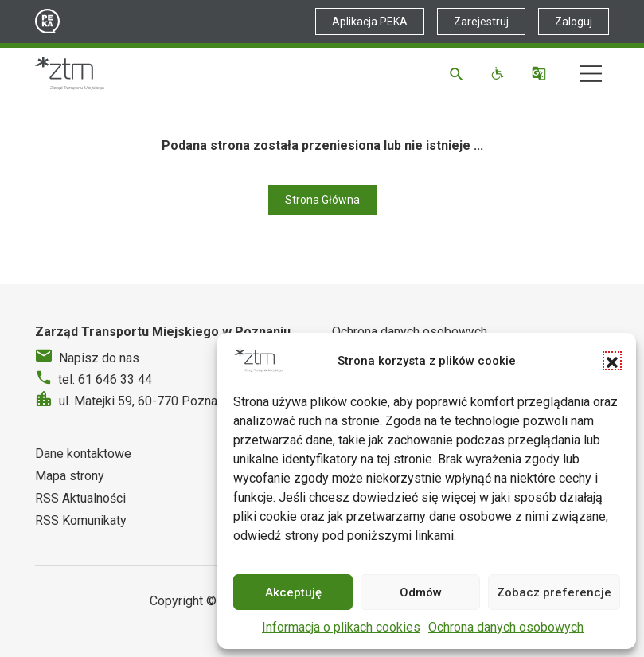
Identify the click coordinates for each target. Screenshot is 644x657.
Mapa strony (70, 476)
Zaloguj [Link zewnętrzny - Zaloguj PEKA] (574, 22)
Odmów (421, 592)
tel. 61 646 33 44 (105, 379)
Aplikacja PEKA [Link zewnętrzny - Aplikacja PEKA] (370, 22)
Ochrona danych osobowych (506, 627)
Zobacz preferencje (554, 592)
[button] (612, 361)
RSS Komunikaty (81, 520)
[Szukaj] (459, 73)
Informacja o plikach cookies (341, 627)
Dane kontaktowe (83, 454)
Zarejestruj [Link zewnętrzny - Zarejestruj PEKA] (481, 22)
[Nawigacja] (591, 74)
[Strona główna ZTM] (70, 73)
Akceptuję (293, 592)
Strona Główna (322, 200)
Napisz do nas (99, 358)
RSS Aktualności (80, 498)
